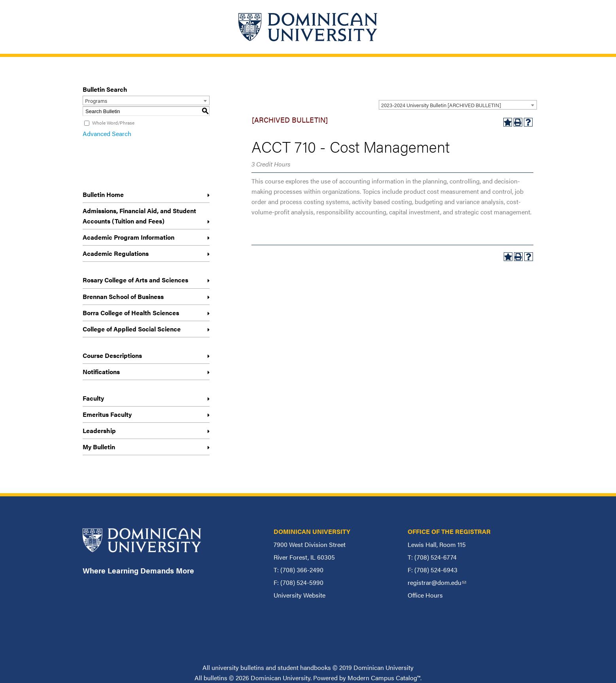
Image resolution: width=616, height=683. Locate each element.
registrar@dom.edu (437, 582)
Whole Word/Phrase (113, 123)
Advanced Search (107, 133)
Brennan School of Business (123, 296)
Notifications (101, 372)
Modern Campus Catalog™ (384, 678)
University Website (299, 595)
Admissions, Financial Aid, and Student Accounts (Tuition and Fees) (139, 216)
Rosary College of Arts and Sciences (135, 280)
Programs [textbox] (96, 101)
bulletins (215, 678)
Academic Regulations (116, 253)
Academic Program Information (128, 237)
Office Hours (425, 595)
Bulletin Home (103, 194)
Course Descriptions (112, 355)
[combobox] (458, 105)
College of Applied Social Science (132, 329)
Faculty (93, 398)
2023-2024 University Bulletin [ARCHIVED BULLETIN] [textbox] (441, 105)
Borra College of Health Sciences (131, 313)
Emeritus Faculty (107, 414)
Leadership (99, 430)
